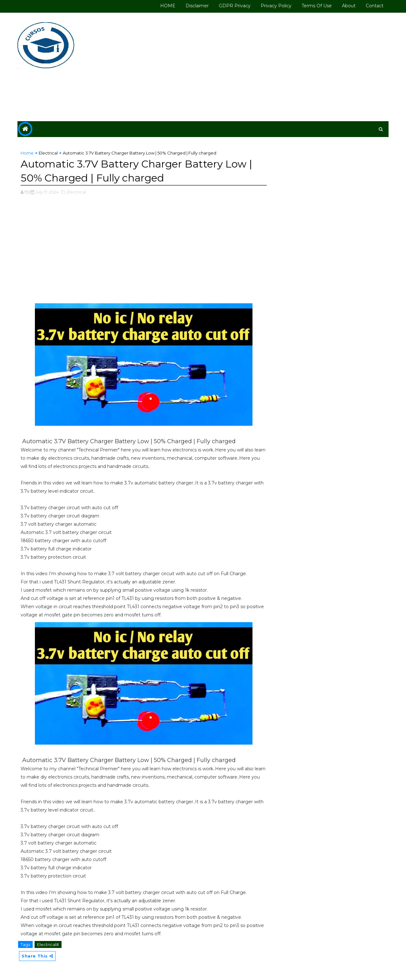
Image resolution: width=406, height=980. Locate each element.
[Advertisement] (273, 67)
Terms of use (317, 6)
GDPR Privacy (235, 6)
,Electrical (76, 192)
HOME (168, 6)
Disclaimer (197, 6)
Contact (375, 6)
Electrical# (48, 944)
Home (27, 153)
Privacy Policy (276, 6)
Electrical (48, 153)
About (349, 6)
